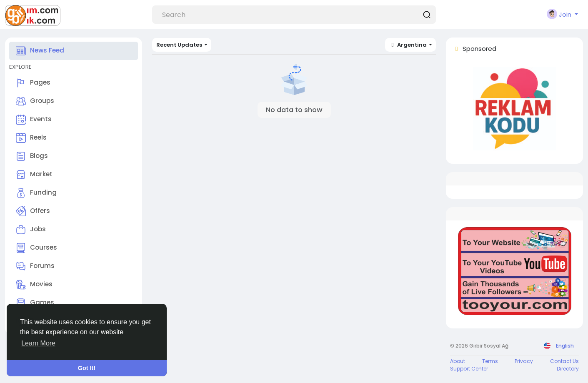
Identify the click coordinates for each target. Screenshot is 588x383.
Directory (568, 369)
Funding (36, 193)
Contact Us (564, 361)
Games (35, 303)
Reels (31, 138)
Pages (33, 83)
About (458, 361)
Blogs (32, 156)
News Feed (40, 51)
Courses (36, 248)
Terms (490, 361)
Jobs (31, 230)
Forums (35, 266)
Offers (33, 211)
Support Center (469, 369)
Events (34, 120)
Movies (34, 285)
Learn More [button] (38, 343)
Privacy (524, 361)
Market (34, 175)
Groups (35, 101)
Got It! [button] (87, 368)
